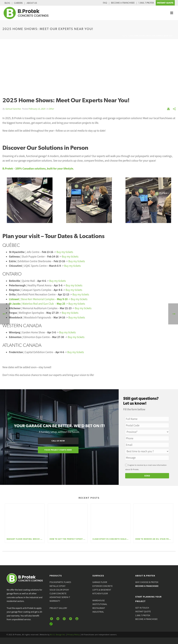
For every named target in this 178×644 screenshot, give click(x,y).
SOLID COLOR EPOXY (59, 590)
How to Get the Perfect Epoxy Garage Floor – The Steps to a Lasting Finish (68, 539)
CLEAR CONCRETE (58, 593)
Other (51, 109)
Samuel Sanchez (13, 109)
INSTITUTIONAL (100, 604)
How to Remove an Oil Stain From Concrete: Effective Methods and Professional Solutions (154, 539)
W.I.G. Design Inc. (58, 635)
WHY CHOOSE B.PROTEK (147, 582)
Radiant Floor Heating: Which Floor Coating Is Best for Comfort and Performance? (26, 539)
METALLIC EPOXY (58, 586)
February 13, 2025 (37, 109)
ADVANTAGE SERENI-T (60, 597)
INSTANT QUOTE (165, 3)
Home (125, 36)
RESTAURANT (99, 608)
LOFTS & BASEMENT (102, 590)
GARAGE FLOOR (100, 582)
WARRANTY (55, 601)
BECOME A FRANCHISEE (123, 3)
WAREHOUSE (99, 600)
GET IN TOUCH (142, 608)
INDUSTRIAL (98, 612)
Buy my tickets (65, 252)
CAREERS (18, 3)
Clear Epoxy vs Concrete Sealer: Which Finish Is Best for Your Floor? (111, 539)
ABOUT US (32, 3)
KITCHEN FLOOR (100, 593)
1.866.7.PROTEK (146, 3)
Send (147, 476)
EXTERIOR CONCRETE (103, 586)
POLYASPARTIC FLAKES (60, 582)
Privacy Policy (74, 635)
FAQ (105, 3)
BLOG (7, 3)
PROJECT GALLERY (58, 608)
